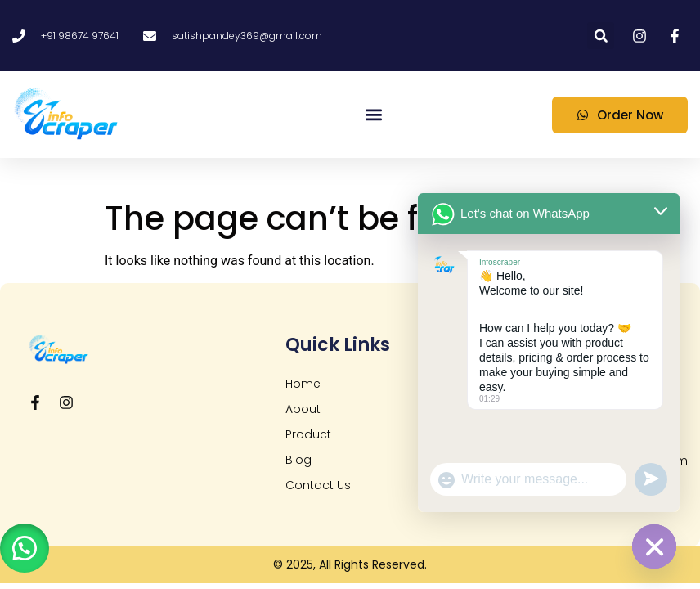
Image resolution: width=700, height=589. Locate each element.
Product (308, 434)
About (303, 409)
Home (303, 384)
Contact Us (318, 485)
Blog (298, 460)
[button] (601, 36)
